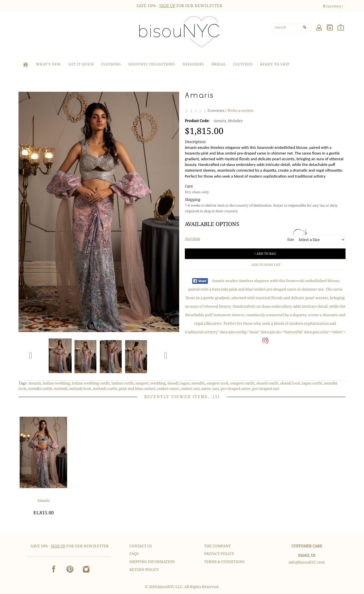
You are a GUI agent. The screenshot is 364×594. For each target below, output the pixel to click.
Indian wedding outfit (91, 383)
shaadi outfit (267, 383)
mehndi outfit (105, 389)
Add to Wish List (265, 265)
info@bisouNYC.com (307, 562)
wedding (158, 383)
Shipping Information (152, 562)
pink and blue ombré (137, 389)
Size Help (192, 239)
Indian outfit (123, 383)
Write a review (240, 111)
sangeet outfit (242, 383)
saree (206, 389)
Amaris (35, 383)
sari (216, 389)
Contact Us (141, 546)
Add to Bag (265, 254)
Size (290, 240)
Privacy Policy (219, 554)
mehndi (61, 389)
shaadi (173, 383)
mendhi (198, 383)
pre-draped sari (266, 389)
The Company (217, 546)
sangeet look (218, 383)
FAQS (134, 554)
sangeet (142, 383)
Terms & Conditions (224, 562)
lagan (185, 383)
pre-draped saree (236, 389)
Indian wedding (56, 383)
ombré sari (190, 389)
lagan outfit (312, 383)
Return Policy (144, 570)
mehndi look (80, 389)
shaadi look (290, 383)
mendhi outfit (40, 389)
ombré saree (168, 389)
